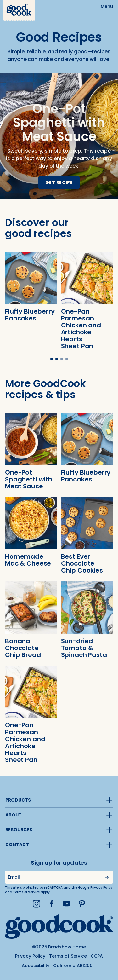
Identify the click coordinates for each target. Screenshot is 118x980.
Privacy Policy (101, 888)
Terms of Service (26, 892)
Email (14, 877)
